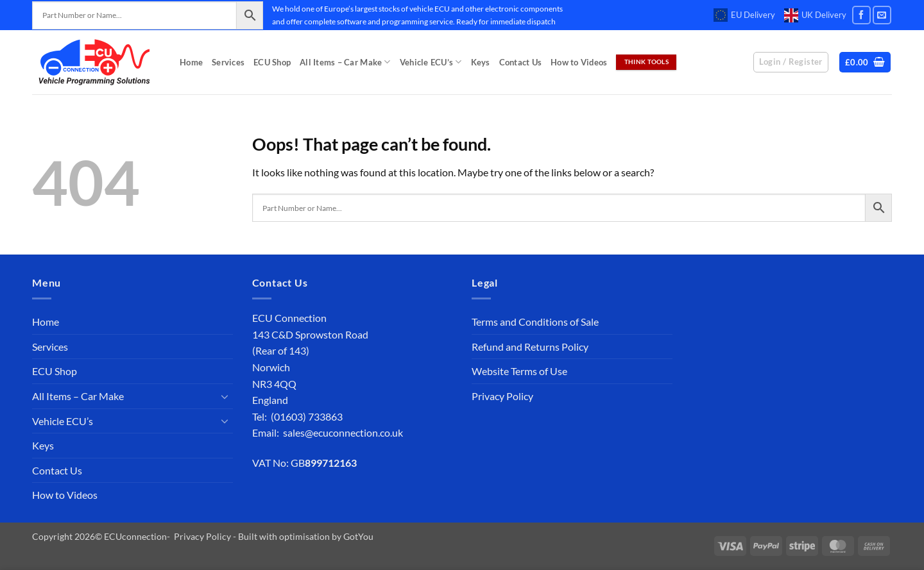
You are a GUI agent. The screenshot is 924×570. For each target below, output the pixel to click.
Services (228, 62)
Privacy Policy (502, 396)
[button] (865, 63)
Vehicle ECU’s (431, 62)
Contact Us (521, 62)
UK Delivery (815, 15)
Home (191, 62)
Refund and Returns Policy (530, 347)
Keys (481, 62)
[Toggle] (225, 396)
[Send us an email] (882, 15)
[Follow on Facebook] (861, 15)
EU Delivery (744, 15)
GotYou (358, 536)
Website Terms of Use (519, 371)
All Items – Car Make (345, 62)
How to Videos (579, 62)
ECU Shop (272, 62)
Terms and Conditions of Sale (535, 322)
